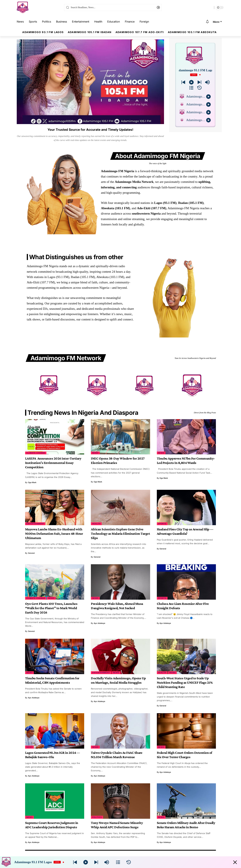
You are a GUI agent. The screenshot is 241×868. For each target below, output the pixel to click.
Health (96, 524)
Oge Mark (32, 482)
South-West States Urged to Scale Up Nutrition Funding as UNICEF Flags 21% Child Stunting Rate (185, 682)
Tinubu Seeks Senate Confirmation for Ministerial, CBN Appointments (52, 680)
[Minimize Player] (235, 862)
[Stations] (191, 88)
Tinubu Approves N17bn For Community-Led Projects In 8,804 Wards (186, 461)
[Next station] (183, 82)
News (95, 453)
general (31, 553)
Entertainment (35, 524)
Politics (97, 817)
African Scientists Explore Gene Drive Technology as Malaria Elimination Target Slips (120, 534)
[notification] (207, 22)
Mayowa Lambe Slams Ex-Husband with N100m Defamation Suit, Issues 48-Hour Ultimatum (54, 534)
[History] (199, 88)
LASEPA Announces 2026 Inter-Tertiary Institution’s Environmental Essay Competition (53, 463)
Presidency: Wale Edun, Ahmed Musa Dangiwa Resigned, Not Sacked (117, 606)
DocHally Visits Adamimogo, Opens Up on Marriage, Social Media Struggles (118, 680)
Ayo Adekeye (100, 623)
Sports (162, 524)
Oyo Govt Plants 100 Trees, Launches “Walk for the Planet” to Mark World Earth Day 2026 (51, 608)
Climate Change (36, 453)
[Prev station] (199, 82)
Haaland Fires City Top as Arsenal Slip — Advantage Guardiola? (185, 531)
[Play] (191, 82)
